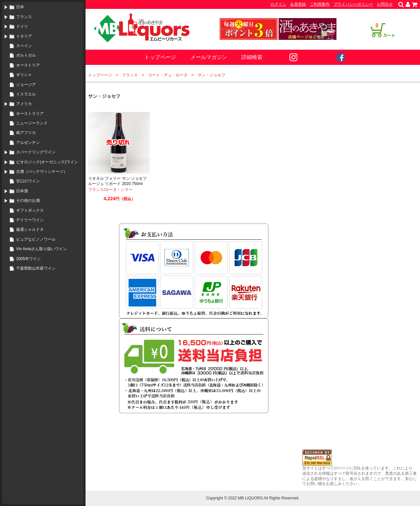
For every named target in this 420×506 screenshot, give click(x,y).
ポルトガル (26, 55)
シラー (127, 190)
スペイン (24, 46)
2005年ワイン (28, 259)
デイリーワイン (30, 220)
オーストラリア (30, 114)
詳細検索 (252, 57)
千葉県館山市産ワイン (36, 268)
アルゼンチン (28, 143)
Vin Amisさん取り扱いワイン (41, 249)
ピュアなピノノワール (36, 239)
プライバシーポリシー (353, 4)
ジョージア (26, 85)
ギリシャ (24, 75)
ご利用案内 (320, 4)
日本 (20, 7)
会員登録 (298, 4)
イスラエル (26, 94)
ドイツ (22, 26)
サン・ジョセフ (211, 75)
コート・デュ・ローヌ (168, 75)
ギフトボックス (30, 210)
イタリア (24, 36)
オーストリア (28, 65)
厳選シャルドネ (30, 229)
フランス (24, 17)
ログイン (278, 4)
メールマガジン (209, 57)
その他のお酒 (28, 200)
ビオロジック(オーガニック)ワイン (47, 162)
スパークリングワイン (36, 152)
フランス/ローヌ (102, 190)
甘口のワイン (28, 181)
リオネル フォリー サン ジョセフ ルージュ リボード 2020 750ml (117, 181)
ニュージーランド (32, 123)
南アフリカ (26, 133)
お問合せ (385, 4)
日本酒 (22, 191)
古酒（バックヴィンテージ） (42, 172)
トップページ (160, 57)
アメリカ (24, 104)
